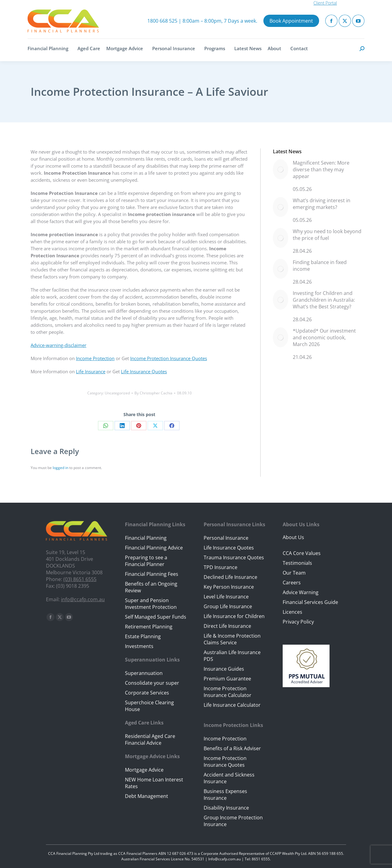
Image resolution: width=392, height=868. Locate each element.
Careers (292, 583)
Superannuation (144, 673)
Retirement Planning (149, 627)
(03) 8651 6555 (80, 579)
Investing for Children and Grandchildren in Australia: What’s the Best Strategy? (324, 300)
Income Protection (95, 358)
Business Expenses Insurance (225, 795)
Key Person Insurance (229, 587)
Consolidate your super (152, 683)
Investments (139, 646)
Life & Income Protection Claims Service (232, 639)
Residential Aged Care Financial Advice (150, 739)
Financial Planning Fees (152, 574)
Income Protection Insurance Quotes (169, 358)
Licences (292, 612)
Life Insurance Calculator (232, 705)
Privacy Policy (298, 622)
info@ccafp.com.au (83, 599)
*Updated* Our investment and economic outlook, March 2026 (324, 337)
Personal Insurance (226, 538)
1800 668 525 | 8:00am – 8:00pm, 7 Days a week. (202, 21)
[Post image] (281, 169)
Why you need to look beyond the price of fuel (327, 235)
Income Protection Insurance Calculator (228, 692)
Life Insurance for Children (234, 616)
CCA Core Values (302, 553)
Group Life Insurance (228, 606)
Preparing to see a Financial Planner (146, 561)
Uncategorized (117, 393)
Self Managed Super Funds (156, 617)
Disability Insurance (226, 808)
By (153, 393)
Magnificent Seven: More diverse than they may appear (321, 170)
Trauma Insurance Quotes (234, 557)
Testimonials (297, 563)
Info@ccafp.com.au (224, 859)
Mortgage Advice (144, 770)
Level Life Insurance (226, 597)
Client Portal (325, 3)
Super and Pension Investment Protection (151, 604)
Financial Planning (146, 538)
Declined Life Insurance (230, 577)
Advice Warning (301, 592)
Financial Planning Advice (154, 548)
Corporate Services (147, 693)
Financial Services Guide (310, 602)
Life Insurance (91, 371)
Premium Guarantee (227, 679)
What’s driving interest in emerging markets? (322, 204)
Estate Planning (143, 636)
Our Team (294, 573)
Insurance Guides (224, 669)
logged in (60, 468)
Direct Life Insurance (227, 626)
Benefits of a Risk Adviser (232, 748)
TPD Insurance (221, 567)
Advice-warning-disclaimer (58, 345)
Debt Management (147, 796)
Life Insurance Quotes (144, 371)
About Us (293, 537)
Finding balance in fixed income (320, 266)
